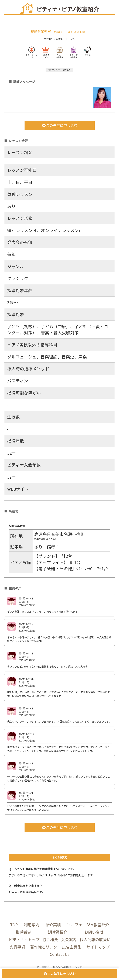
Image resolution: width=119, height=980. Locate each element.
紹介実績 (53, 924)
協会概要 (50, 939)
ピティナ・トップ (24, 939)
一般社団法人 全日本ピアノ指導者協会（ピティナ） (59, 967)
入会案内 (69, 939)
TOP (14, 924)
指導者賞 (23, 932)
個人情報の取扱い (95, 939)
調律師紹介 (58, 932)
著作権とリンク (44, 947)
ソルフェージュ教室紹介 (88, 924)
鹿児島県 (58, 32)
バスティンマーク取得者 (59, 70)
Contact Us (60, 954)
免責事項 (17, 947)
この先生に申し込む (59, 125)
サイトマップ (98, 947)
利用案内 (32, 924)
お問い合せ (94, 932)
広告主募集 (72, 947)
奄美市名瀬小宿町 (77, 32)
